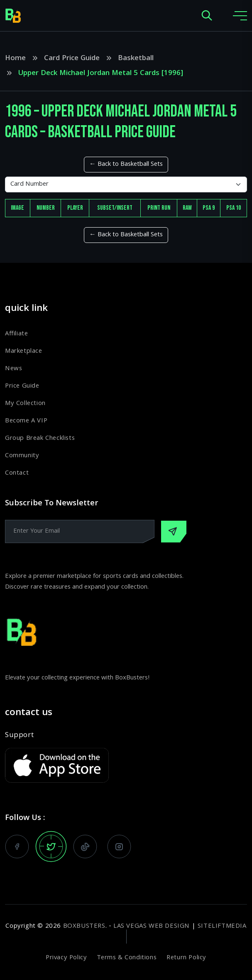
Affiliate (16, 334)
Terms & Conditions (127, 958)
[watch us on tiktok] (85, 847)
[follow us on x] (51, 847)
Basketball (136, 59)
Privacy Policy (66, 958)
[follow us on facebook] (17, 847)
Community (22, 456)
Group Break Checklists (40, 439)
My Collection (25, 404)
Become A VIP (26, 421)
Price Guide (22, 386)
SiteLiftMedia (222, 927)
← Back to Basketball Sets (126, 165)
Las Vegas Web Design (152, 927)
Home (15, 59)
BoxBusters (84, 927)
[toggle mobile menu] (240, 16)
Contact (17, 473)
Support (19, 736)
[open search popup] (207, 16)
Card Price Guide (72, 59)
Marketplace (24, 352)
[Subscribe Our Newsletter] (174, 532)
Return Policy (186, 958)
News (13, 369)
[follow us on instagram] (119, 847)
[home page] (13, 16)
